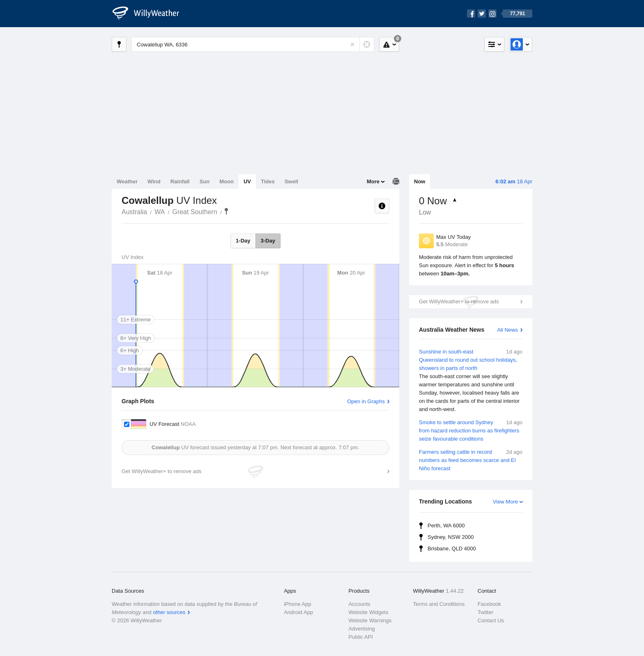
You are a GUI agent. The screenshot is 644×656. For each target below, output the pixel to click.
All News (507, 330)
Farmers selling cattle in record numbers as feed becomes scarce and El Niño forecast (471, 460)
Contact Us (491, 620)
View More (505, 502)
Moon (227, 181)
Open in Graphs (366, 401)
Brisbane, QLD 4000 (452, 549)
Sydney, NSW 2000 (451, 537)
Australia (134, 212)
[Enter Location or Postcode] (253, 44)
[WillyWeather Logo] (150, 14)
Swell (291, 181)
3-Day (268, 241)
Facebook (489, 604)
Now (420, 181)
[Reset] (352, 44)
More (373, 181)
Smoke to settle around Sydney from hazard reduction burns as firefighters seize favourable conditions (471, 430)
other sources (169, 612)
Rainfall (180, 181)
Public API (360, 637)
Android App (298, 612)
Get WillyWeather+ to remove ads (459, 301)
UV (247, 181)
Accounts (359, 604)
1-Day (243, 241)
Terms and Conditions (439, 604)
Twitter (485, 612)
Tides (268, 181)
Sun (205, 181)
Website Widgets (368, 612)
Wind (154, 181)
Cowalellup (226, 211)
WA (160, 212)
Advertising (361, 629)
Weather (127, 181)
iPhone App (298, 604)
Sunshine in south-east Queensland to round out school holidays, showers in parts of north (471, 381)
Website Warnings (370, 620)
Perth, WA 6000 (446, 525)
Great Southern (194, 212)
